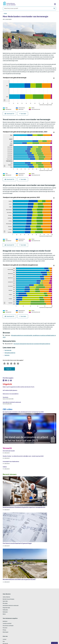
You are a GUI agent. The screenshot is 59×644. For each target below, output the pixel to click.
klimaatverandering (10, 353)
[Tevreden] (15, 363)
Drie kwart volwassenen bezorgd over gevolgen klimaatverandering (32, 344)
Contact (5, 639)
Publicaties (5, 610)
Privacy (4, 630)
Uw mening (55, 643)
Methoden (5, 612)
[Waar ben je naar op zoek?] (29, 8)
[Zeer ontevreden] (4, 363)
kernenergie (8, 350)
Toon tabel (23, 114)
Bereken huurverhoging (8, 599)
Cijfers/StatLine (6, 597)
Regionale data (6, 608)
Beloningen (6, 632)
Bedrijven (5, 621)
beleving (7, 355)
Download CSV (9, 114)
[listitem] (4, 380)
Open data (5, 601)
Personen (5, 628)
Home (5, 14)
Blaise (4, 614)
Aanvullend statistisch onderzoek (11, 606)
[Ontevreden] (8, 363)
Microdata (5, 603)
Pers (4, 641)
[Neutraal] (11, 363)
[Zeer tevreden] (18, 363)
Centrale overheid (7, 624)
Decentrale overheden (8, 626)
